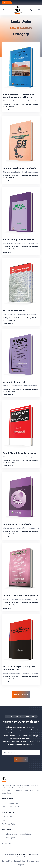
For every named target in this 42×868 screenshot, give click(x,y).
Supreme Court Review (15, 311)
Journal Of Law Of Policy (15, 382)
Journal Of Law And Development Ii (21, 595)
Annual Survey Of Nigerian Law (19, 239)
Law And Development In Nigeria (19, 168)
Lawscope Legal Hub (10, 803)
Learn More (8, 110)
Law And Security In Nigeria (17, 524)
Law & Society (10, 107)
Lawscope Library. (24, 854)
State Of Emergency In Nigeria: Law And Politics (19, 668)
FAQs (4, 820)
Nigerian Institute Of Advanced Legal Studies (21, 104)
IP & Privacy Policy (9, 824)
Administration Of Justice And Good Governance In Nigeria (18, 96)
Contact (30, 861)
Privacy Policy (20, 861)
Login (38, 861)
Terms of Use (7, 817)
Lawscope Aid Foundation (11, 807)
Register (21, 865)
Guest (33, 10)
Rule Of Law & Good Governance (20, 453)
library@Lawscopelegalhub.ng (19, 834)
